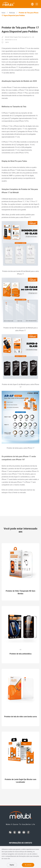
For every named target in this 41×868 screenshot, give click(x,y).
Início (3, 13)
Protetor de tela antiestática (20, 654)
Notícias (12, 13)
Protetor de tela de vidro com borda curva (20, 717)
